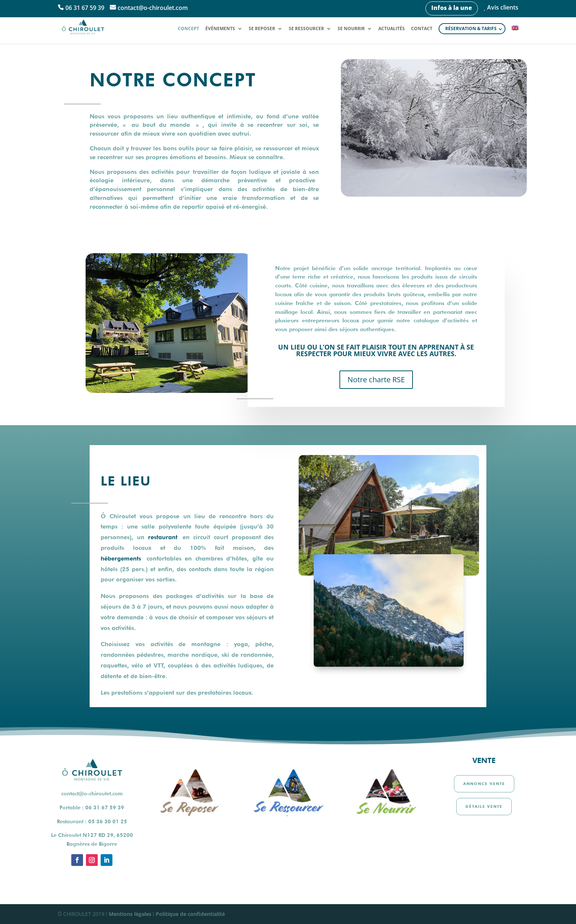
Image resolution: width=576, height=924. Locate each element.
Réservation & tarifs (471, 28)
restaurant (163, 537)
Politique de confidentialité (190, 914)
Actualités (392, 29)
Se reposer (262, 29)
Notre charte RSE (376, 379)
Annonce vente (484, 784)
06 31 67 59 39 (85, 8)
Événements (220, 29)
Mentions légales (130, 914)
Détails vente (484, 806)
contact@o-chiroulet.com (153, 8)
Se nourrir (351, 29)
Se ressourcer (306, 29)
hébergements (121, 558)
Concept (188, 29)
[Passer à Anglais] (515, 35)
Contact (422, 29)
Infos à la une (452, 8)
